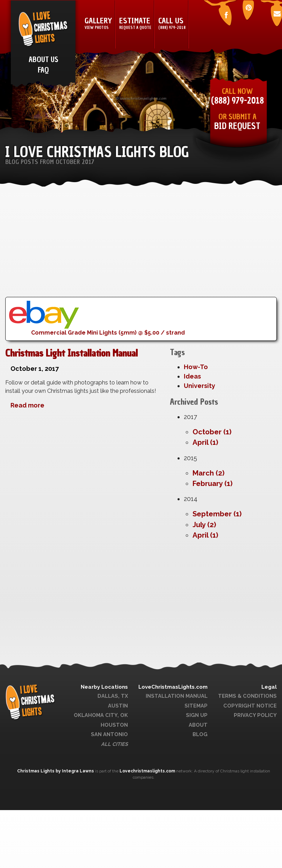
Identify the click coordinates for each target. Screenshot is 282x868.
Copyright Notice (250, 706)
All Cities (114, 744)
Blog (200, 734)
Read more (27, 405)
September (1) (217, 514)
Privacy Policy (255, 715)
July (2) (204, 525)
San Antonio (109, 734)
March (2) (208, 473)
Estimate (135, 24)
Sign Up (197, 715)
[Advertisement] (134, 248)
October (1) (212, 432)
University (200, 386)
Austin (118, 706)
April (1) (205, 442)
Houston (114, 725)
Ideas (192, 376)
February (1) (212, 484)
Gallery (98, 24)
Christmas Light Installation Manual (71, 353)
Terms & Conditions (247, 696)
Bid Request (237, 126)
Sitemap (196, 706)
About (198, 725)
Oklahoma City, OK (101, 715)
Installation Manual (177, 696)
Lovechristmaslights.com (147, 771)
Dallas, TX (113, 696)
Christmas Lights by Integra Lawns (56, 771)
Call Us (172, 24)
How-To (196, 367)
